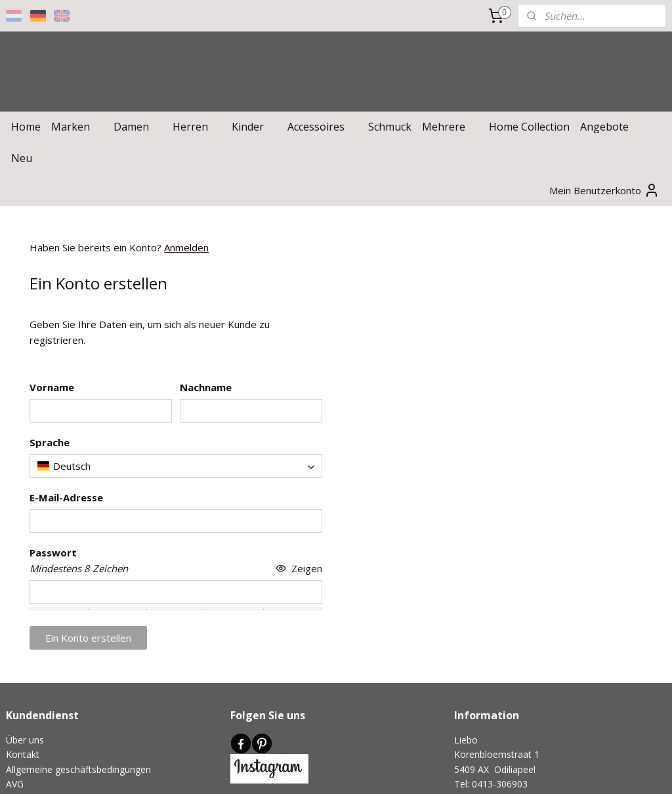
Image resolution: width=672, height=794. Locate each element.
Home (26, 127)
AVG (15, 784)
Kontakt (23, 754)
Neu (28, 158)
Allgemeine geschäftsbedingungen (78, 769)
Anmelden (186, 247)
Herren (197, 127)
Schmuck (390, 127)
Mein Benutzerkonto (604, 190)
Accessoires (323, 127)
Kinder (254, 127)
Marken (77, 127)
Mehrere (450, 127)
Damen (138, 127)
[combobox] (176, 466)
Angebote (611, 127)
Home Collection (529, 127)
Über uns (25, 740)
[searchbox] (176, 466)
